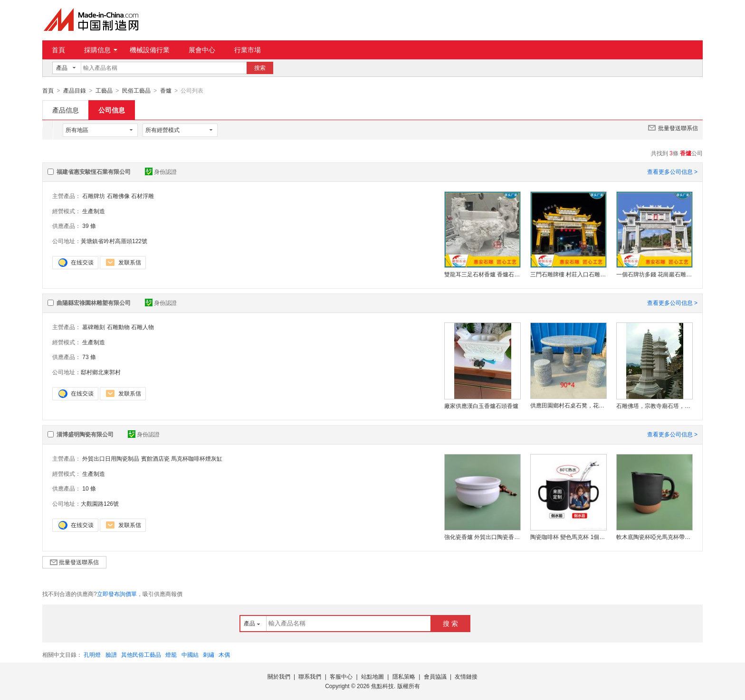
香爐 (166, 91)
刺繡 (209, 654)
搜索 (260, 68)
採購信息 (101, 50)
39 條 (89, 226)
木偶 (224, 654)
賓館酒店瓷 (155, 458)
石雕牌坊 (94, 196)
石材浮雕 (143, 196)
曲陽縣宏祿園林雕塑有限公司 (94, 303)
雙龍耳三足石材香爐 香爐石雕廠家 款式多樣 (482, 274)
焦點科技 (382, 686)
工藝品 (104, 91)
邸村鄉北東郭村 (101, 372)
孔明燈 (92, 654)
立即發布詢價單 (117, 594)
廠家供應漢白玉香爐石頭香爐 (481, 406)
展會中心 (202, 50)
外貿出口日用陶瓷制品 (111, 458)
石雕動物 (118, 327)
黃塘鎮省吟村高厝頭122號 (114, 241)
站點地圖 (372, 676)
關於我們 (279, 676)
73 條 (89, 357)
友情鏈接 (466, 676)
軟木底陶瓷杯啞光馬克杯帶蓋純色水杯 (654, 537)
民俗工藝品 (136, 91)
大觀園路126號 (100, 503)
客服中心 (341, 676)
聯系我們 (310, 676)
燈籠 (171, 654)
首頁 (58, 50)
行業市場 (248, 50)
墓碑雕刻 (94, 327)
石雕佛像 (118, 196)
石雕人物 (143, 327)
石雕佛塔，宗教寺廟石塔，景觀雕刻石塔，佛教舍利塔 (654, 406)
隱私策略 (404, 676)
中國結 (190, 654)
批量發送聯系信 (673, 127)
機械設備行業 (150, 50)
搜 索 (450, 623)
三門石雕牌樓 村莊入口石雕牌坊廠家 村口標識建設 (568, 274)
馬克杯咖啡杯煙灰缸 (197, 458)
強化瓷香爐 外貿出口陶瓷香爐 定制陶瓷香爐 (482, 537)
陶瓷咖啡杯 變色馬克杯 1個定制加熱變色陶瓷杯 (568, 537)
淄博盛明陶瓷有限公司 (85, 434)
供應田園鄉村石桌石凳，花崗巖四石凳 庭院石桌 (568, 405)
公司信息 (112, 110)
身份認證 (161, 171)
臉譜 (111, 654)
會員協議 (435, 676)
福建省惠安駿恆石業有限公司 (94, 171)
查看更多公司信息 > (672, 171)
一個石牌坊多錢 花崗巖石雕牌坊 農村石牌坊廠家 (654, 274)
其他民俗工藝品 (141, 654)
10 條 (89, 488)
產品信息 (66, 110)
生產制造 (94, 211)
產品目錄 (75, 91)
